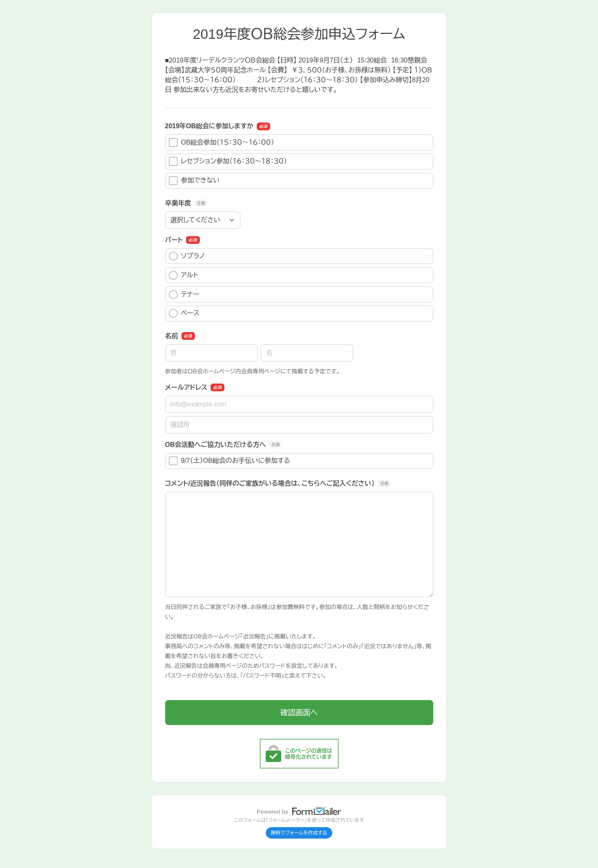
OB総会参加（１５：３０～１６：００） (222, 143)
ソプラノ (187, 256)
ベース (184, 313)
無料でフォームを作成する (299, 833)
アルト (184, 275)
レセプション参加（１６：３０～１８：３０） (228, 161)
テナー (184, 295)
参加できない (194, 181)
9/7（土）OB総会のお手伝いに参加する (230, 461)
